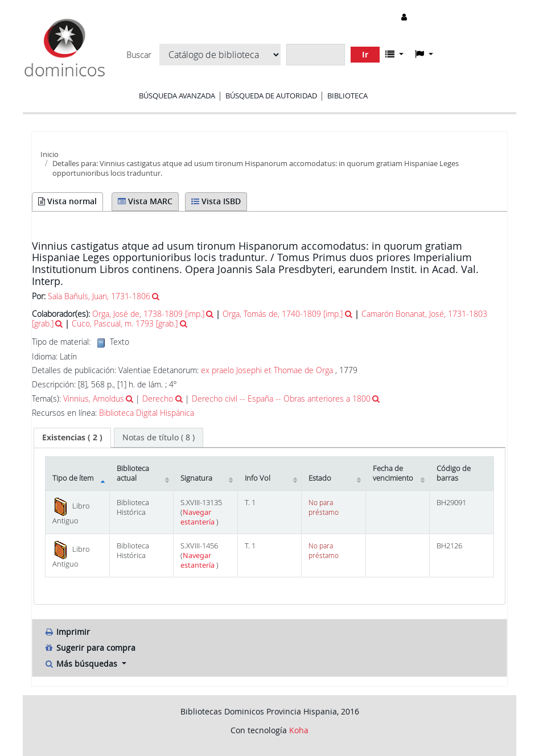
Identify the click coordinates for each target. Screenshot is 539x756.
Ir (365, 54)
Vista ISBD (216, 201)
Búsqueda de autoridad (271, 96)
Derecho (158, 398)
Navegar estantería (198, 517)
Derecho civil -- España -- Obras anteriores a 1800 (281, 398)
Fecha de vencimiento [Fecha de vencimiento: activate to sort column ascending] (393, 473)
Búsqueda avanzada (177, 96)
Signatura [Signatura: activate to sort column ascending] (196, 478)
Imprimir (67, 632)
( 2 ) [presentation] (72, 437)
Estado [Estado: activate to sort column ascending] (320, 478)
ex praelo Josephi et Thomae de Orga (267, 370)
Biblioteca (347, 96)
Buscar (139, 55)
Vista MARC (145, 201)
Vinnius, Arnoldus (94, 398)
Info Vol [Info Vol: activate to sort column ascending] (258, 478)
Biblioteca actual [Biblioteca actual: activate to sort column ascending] (133, 473)
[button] (394, 54)
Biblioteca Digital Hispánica (147, 413)
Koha (299, 730)
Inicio (50, 154)
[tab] (72, 437)
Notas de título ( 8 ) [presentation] (159, 437)
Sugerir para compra (90, 648)
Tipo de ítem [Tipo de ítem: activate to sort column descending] (73, 478)
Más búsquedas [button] (82, 664)
